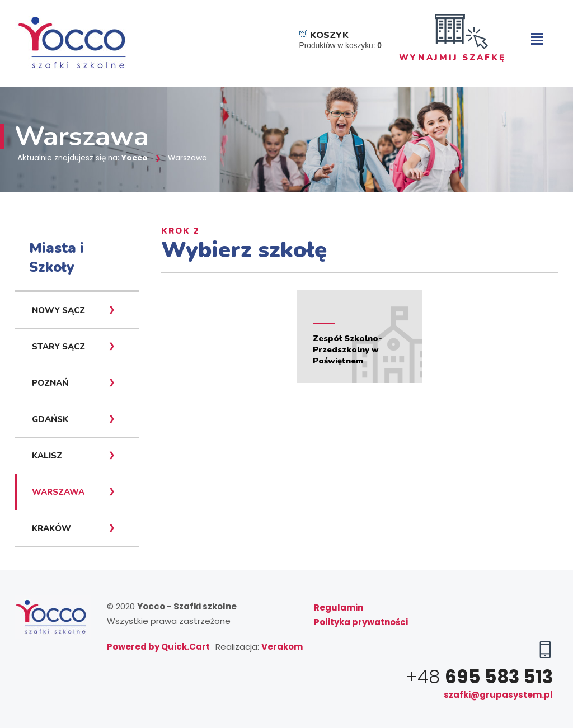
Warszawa (58, 492)
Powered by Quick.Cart (158, 647)
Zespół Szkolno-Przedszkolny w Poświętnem (347, 349)
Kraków (51, 528)
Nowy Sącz (58, 310)
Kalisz (47, 456)
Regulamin (339, 608)
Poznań (50, 383)
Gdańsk (50, 419)
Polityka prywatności (361, 622)
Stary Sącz (58, 347)
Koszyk (329, 35)
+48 (479, 677)
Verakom (282, 647)
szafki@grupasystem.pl (498, 695)
